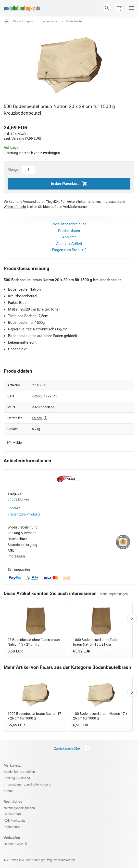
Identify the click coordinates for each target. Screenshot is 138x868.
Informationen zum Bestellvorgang (27, 784)
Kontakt (14, 508)
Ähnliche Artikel (69, 244)
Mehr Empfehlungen (114, 594)
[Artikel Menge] (29, 170)
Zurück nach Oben (72, 749)
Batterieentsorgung (22, 545)
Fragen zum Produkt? (69, 250)
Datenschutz (17, 539)
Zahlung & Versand (22, 533)
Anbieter (69, 237)
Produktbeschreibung (69, 224)
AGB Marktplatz (14, 821)
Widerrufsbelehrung (23, 527)
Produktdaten (69, 231)
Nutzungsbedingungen (19, 808)
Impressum (16, 556)
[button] (107, 8)
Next (132, 618)
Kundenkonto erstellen (19, 772)
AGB (11, 550)
